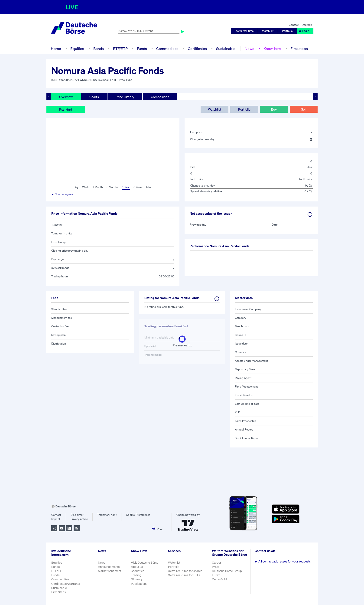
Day (76, 187)
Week (85, 187)
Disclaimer (77, 515)
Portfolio (287, 31)
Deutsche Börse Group (227, 571)
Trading (136, 575)
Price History (125, 97)
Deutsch (307, 25)
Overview (66, 97)
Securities (138, 571)
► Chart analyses (62, 194)
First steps (299, 49)
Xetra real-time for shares (185, 571)
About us (137, 567)
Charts (94, 97)
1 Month (98, 187)
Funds (142, 49)
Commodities (167, 49)
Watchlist (268, 31)
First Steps (58, 592)
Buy (274, 109)
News (249, 49)
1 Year (126, 187)
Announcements (109, 567)
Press (216, 567)
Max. (149, 187)
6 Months (112, 187)
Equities (77, 49)
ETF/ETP (120, 49)
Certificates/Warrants (66, 584)
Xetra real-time (244, 31)
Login (304, 31)
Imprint (56, 519)
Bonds (99, 49)
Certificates (197, 49)
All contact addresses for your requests (283, 561)
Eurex (216, 575)
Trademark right (107, 515)
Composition (160, 97)
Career (217, 563)
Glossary (137, 579)
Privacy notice (79, 519)
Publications (139, 584)
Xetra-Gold (219, 579)
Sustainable (226, 49)
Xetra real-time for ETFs (184, 575)
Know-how (272, 49)
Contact (294, 25)
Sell (304, 109)
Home (56, 49)
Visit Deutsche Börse (145, 563)
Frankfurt (66, 109)
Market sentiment (110, 571)
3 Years (138, 187)
